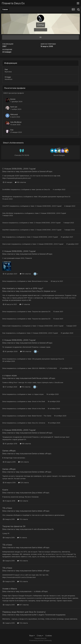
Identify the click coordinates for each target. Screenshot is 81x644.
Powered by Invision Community (41, 641)
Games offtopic (9, 451)
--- (33, 591)
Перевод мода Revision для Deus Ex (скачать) (24, 612)
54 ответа (22, 538)
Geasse (5, 223)
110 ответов (25, 387)
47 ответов (25, 304)
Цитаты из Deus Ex (43, 189)
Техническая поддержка (55, 615)
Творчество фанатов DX (41, 311)
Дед (34, 493)
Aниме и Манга (10, 589)
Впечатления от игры (40, 281)
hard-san (14, 107)
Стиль (40, 636)
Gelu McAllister (16, 122)
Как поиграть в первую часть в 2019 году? (23, 288)
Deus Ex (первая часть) (46, 291)
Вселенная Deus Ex (46, 529)
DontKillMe (6, 189)
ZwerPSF (6, 206)
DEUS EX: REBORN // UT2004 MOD (45, 368)
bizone (13, 99)
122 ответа (23, 501)
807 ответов (23, 605)
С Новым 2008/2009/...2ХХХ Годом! (19, 169)
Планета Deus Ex (13, 3)
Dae (12, 130)
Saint (34, 511)
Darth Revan (37, 378)
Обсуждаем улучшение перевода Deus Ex (54, 197)
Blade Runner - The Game (42, 416)
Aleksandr (14, 114)
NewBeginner (7, 197)
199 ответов (20, 182)
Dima (4, 171)
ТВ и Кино (7, 508)
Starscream (7, 244)
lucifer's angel (37, 615)
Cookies (49, 636)
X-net (34, 529)
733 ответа (23, 623)
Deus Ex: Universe (39, 423)
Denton (35, 171)
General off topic (46, 171)
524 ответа (23, 462)
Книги (5, 490)
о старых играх (10, 375)
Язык (32, 636)
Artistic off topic (49, 378)
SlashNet (6, 230)
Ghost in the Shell (39, 401)
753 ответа (23, 519)
